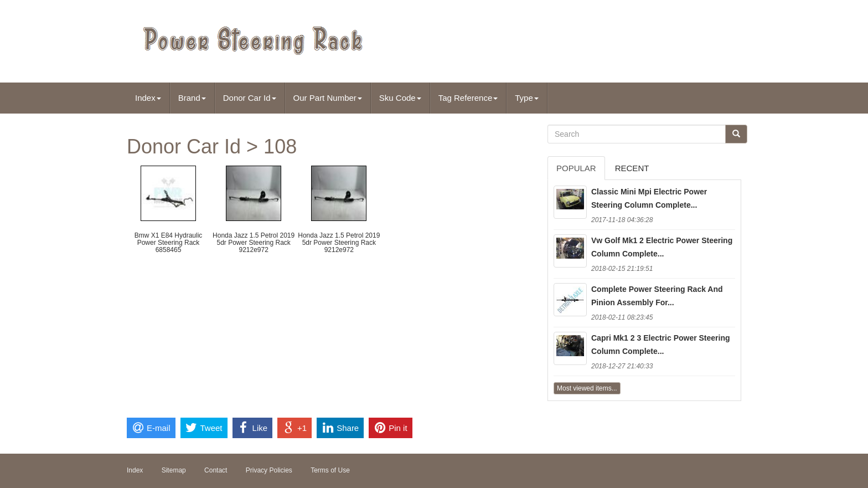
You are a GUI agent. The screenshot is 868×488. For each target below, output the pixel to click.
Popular (576, 168)
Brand (192, 98)
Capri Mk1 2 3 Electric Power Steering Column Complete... (661, 345)
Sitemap (174, 470)
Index (148, 98)
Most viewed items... (587, 388)
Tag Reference (468, 98)
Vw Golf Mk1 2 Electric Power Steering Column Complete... (662, 247)
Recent (632, 168)
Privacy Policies (269, 470)
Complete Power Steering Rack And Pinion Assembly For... (657, 296)
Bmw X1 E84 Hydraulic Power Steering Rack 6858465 (169, 243)
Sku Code (400, 98)
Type (527, 98)
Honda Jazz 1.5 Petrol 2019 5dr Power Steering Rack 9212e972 (254, 243)
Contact (216, 470)
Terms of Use (330, 470)
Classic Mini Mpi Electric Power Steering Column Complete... (649, 198)
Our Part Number (328, 98)
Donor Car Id (250, 98)
